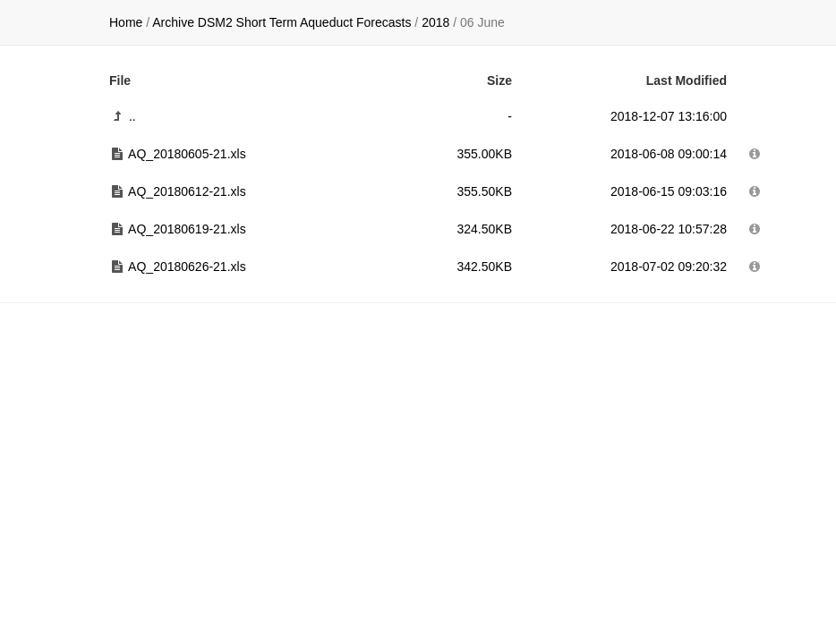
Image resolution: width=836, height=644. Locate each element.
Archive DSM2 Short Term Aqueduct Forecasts (282, 22)
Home (126, 22)
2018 (435, 22)
